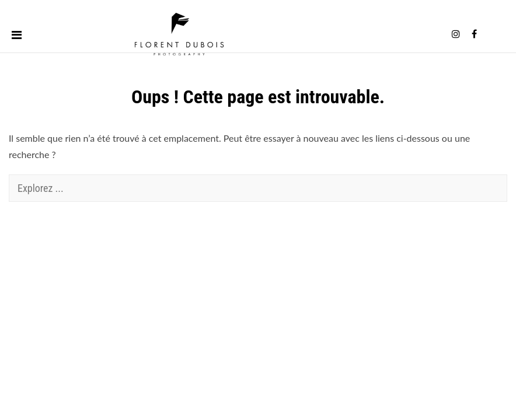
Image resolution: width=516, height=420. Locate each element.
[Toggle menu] (17, 34)
